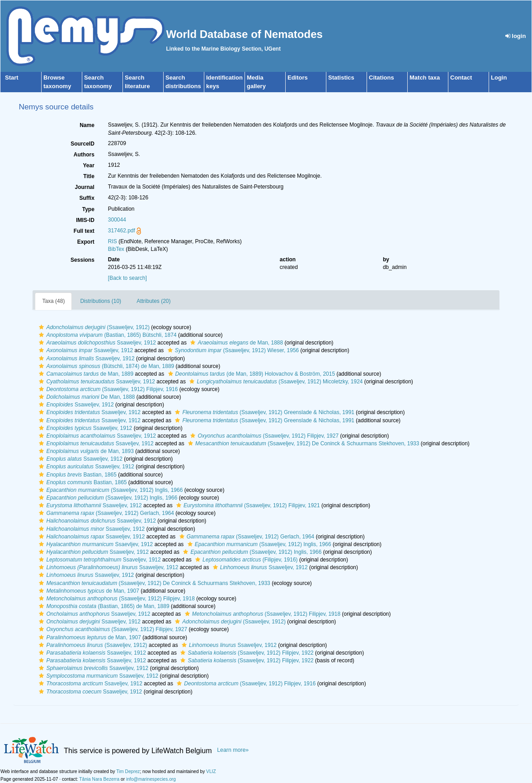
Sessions (82, 260)
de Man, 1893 (85, 451)
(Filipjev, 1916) (245, 560)
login (516, 36)
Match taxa (425, 78)
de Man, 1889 (85, 374)
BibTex (116, 249)
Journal (84, 187)
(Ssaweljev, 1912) (93, 327)
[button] (41, 327)
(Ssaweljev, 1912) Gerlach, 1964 (105, 513)
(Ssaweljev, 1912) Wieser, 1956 (232, 350)
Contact (461, 78)
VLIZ (211, 771)
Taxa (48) (53, 301)
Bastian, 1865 (76, 475)
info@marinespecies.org (151, 779)
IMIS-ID (85, 220)
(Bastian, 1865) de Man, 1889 (103, 606)
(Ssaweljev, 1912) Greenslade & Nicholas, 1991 (264, 412)
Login (499, 78)
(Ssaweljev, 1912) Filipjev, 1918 (115, 599)
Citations (381, 78)
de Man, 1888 (235, 343)
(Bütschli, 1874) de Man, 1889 (105, 366)
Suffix (87, 198)
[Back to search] (127, 278)
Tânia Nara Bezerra (99, 779)
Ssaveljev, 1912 (95, 443)
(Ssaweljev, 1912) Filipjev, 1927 (263, 436)
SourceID (82, 144)
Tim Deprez (128, 771)
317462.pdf (122, 231)
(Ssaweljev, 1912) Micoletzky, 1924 (275, 382)
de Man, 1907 (88, 591)
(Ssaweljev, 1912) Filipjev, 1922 (246, 653)
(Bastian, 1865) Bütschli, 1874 (106, 335)
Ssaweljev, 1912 (96, 343)
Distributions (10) (101, 301)
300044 (117, 220)
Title (89, 176)
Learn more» (233, 750)
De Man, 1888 (86, 397)
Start (12, 78)
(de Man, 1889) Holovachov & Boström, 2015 (251, 374)
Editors (298, 78)
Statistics (341, 78)
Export (86, 242)
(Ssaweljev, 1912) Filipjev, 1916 (107, 389)
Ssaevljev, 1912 (95, 544)
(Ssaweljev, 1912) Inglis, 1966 (110, 490)
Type (88, 209)
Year (88, 165)
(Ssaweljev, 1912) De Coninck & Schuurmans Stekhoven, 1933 (302, 443)
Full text (84, 231)
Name (87, 125)
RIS (113, 241)
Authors (84, 155)
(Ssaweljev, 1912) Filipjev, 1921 (247, 505)
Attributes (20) (153, 301)
